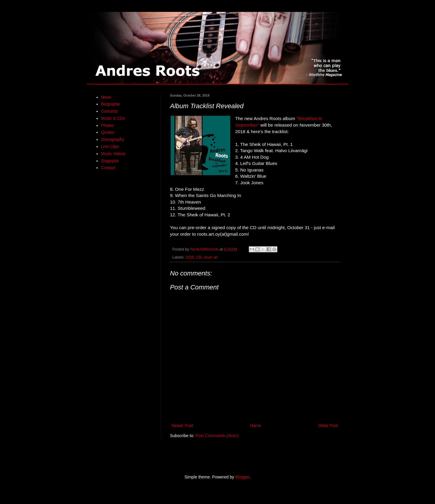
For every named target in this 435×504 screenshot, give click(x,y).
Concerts (109, 111)
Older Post (328, 426)
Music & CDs (113, 118)
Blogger (242, 477)
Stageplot (110, 161)
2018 (190, 257)
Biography (110, 104)
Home (256, 426)
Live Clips (110, 147)
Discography (113, 139)
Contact (108, 168)
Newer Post (182, 426)
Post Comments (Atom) (217, 436)
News (106, 97)
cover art (211, 257)
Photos (107, 125)
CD (199, 257)
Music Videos (113, 154)
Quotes (108, 132)
